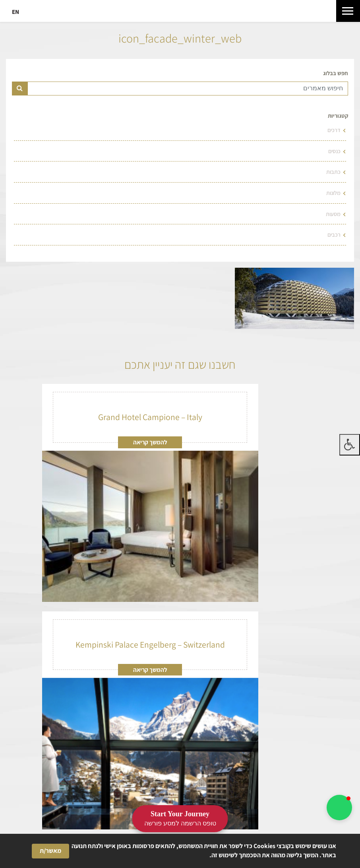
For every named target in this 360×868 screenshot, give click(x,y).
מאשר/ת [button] (50, 851)
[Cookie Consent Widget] (180, 851)
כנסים (334, 151)
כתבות (333, 172)
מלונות (333, 193)
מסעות (333, 214)
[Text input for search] (188, 89)
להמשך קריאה (150, 442)
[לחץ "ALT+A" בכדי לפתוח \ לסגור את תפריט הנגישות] (350, 445)
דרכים (334, 130)
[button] (339, 808)
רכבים (334, 235)
